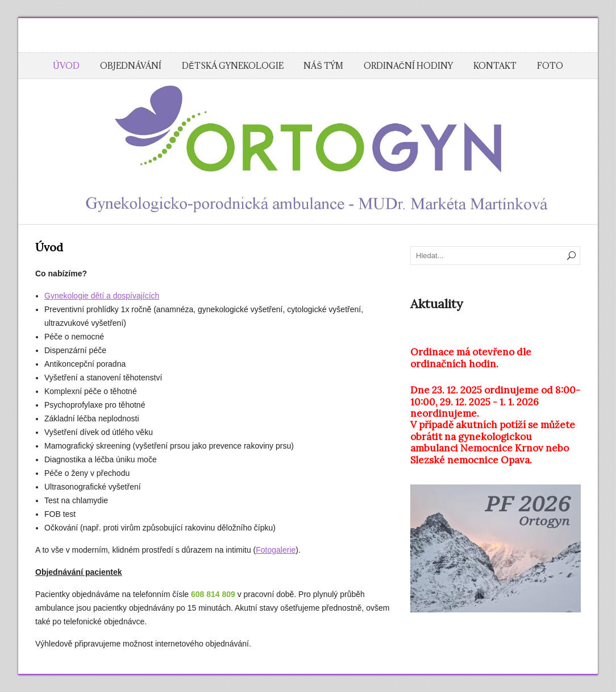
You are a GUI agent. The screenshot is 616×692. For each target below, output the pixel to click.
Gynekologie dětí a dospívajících (102, 296)
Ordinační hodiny (408, 66)
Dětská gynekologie (232, 66)
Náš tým (323, 66)
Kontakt (495, 66)
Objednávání (131, 66)
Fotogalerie (276, 550)
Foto (550, 66)
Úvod (66, 66)
